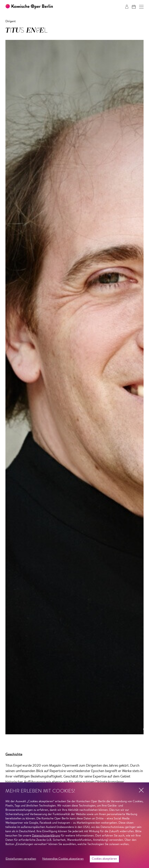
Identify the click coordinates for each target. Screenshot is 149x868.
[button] (141, 7)
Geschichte (14, 755)
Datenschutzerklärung (46, 836)
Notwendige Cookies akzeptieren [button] (63, 859)
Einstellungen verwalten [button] (21, 859)
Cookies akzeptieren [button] (104, 859)
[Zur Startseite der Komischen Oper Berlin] (29, 7)
